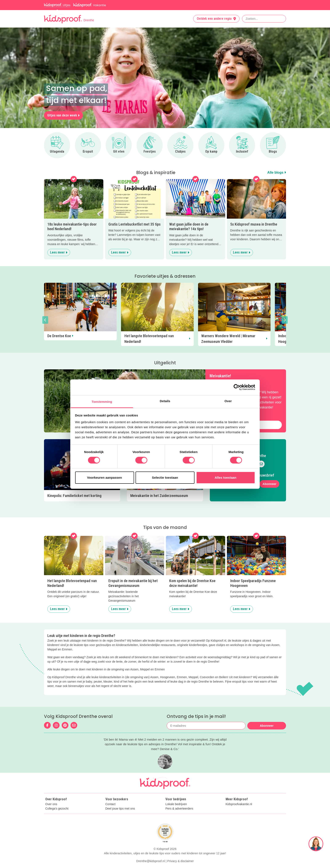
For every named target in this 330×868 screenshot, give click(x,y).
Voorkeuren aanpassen (105, 478)
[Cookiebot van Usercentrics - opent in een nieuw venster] (237, 387)
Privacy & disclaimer (181, 850)
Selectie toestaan (165, 478)
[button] (45, 320)
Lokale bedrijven (176, 793)
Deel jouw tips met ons (120, 797)
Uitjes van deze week (63, 115)
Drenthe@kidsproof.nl (150, 850)
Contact (110, 793)
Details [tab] (165, 401)
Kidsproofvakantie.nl (239, 793)
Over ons (51, 793)
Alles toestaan (226, 478)
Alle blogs (277, 172)
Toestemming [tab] (102, 401)
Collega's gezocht (57, 797)
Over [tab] (228, 401)
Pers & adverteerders (179, 797)
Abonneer (269, 478)
